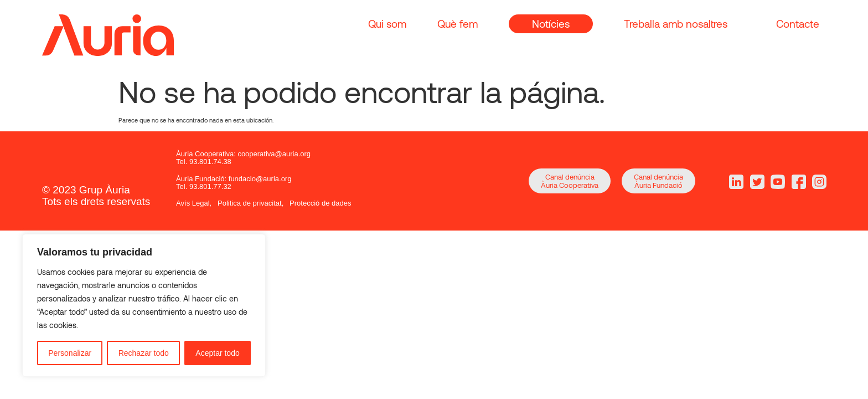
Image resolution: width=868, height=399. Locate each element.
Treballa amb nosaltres (676, 24)
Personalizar (70, 353)
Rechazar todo (144, 353)
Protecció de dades (320, 203)
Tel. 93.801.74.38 (204, 162)
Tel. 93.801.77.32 (204, 186)
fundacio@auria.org (260, 179)
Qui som (387, 24)
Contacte (798, 24)
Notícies (551, 24)
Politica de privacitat (250, 203)
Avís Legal (193, 203)
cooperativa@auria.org (274, 154)
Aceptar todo (217, 353)
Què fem (458, 24)
